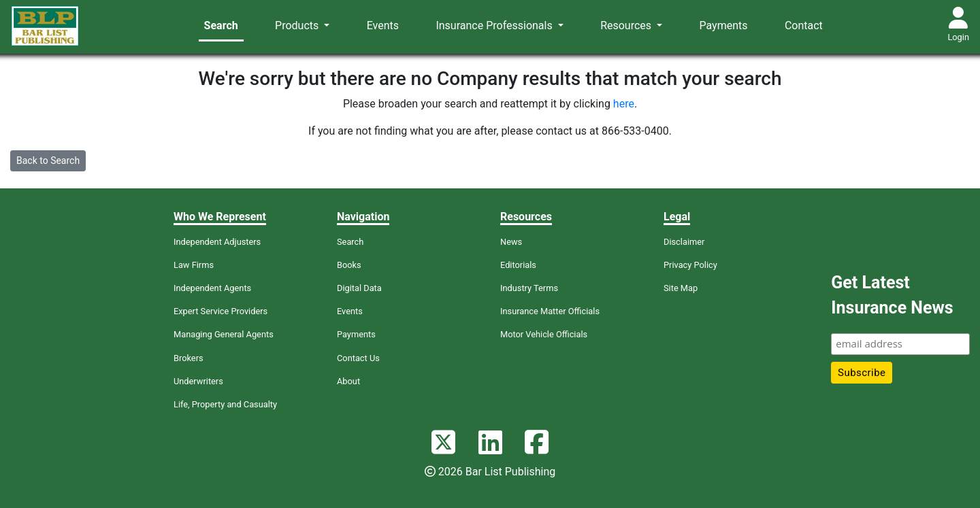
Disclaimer (684, 242)
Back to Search (48, 160)
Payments (724, 26)
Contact (804, 26)
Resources (627, 26)
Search (221, 26)
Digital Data (359, 288)
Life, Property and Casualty (225, 404)
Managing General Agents (224, 334)
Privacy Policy (690, 265)
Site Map (681, 288)
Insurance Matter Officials (550, 311)
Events (383, 26)
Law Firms (194, 265)
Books (349, 265)
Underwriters (198, 381)
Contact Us (358, 358)
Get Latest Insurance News (892, 295)
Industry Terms (529, 288)
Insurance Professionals (495, 26)
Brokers (189, 358)
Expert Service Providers (220, 311)
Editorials (518, 265)
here (624, 104)
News (511, 242)
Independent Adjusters (217, 242)
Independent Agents (212, 288)
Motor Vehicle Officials (544, 334)
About (348, 381)
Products (298, 26)
